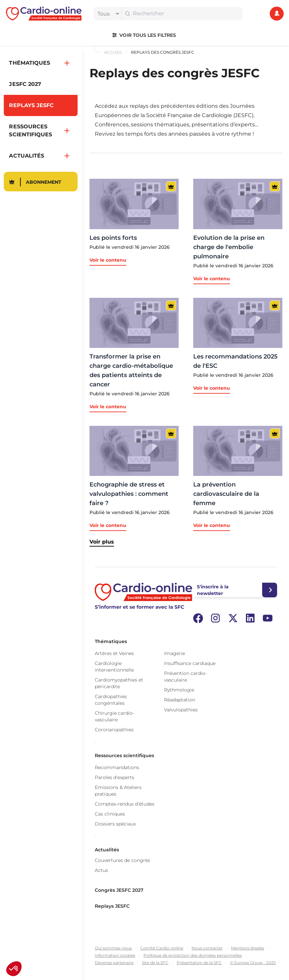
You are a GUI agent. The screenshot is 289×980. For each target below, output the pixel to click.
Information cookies (115, 955)
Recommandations (117, 767)
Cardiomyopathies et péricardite (119, 683)
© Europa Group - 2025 (253, 963)
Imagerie (174, 653)
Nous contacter (207, 948)
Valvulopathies (181, 710)
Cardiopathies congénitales (111, 700)
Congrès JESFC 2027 (119, 890)
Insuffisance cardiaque (190, 663)
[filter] (107, 14)
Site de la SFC (155, 963)
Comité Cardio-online (162, 948)
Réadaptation (180, 700)
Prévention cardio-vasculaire (185, 677)
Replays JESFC (112, 906)
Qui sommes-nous (113, 948)
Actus (101, 870)
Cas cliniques (110, 814)
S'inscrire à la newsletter (213, 590)
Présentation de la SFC (199, 963)
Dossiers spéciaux (115, 824)
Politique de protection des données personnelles (193, 955)
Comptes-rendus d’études (125, 804)
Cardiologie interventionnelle (114, 667)
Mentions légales (248, 948)
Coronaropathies (114, 730)
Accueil (113, 52)
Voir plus (102, 542)
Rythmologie (179, 690)
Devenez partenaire (114, 963)
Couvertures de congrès (122, 860)
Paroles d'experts (115, 777)
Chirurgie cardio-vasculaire (115, 716)
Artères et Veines (114, 653)
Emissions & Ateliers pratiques (118, 791)
